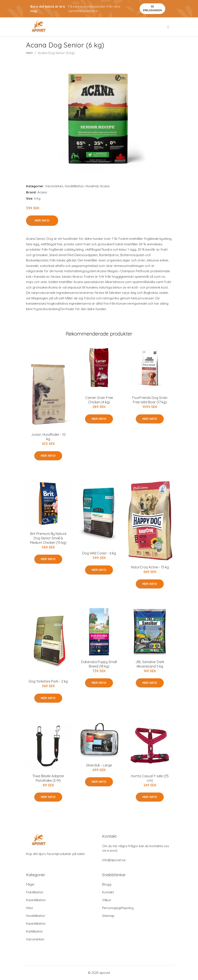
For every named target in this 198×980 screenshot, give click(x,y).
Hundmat (92, 186)
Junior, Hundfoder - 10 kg (48, 437)
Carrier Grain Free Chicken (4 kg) (99, 400)
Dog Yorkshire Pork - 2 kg (48, 681)
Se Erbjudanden (152, 8)
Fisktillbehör (35, 892)
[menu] (168, 27)
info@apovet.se (114, 860)
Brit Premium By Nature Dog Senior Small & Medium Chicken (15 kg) (48, 538)
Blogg (107, 884)
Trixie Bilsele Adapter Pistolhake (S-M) (48, 778)
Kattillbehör (34, 931)
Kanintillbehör (36, 900)
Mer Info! (42, 221)
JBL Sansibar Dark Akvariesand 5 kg (150, 664)
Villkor (107, 900)
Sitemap (108, 916)
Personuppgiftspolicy (118, 908)
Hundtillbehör (74, 186)
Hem (29, 53)
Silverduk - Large (99, 765)
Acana (105, 186)
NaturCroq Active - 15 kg (150, 567)
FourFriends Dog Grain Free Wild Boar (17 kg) (150, 400)
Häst (29, 908)
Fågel (30, 884)
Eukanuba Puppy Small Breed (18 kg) (99, 664)
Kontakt (108, 892)
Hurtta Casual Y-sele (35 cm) (150, 778)
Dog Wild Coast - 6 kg (99, 553)
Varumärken (54, 186)
